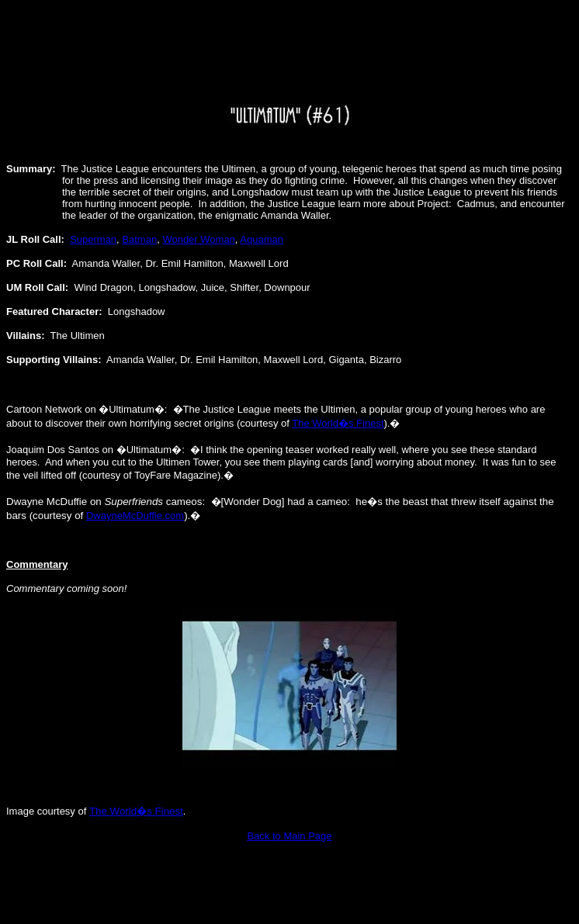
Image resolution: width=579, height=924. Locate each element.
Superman (93, 239)
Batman (139, 239)
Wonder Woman (198, 239)
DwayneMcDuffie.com (135, 516)
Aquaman (262, 239)
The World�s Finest (338, 423)
